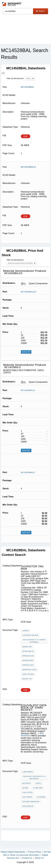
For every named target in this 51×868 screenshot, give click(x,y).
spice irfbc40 (28, 806)
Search (40, 11)
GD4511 (38, 783)
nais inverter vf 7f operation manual (34, 641)
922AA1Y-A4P (27, 647)
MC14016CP (27, 783)
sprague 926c (28, 660)
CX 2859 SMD (38, 788)
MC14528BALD (28, 390)
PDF (26, 136)
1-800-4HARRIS (28, 772)
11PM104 (26, 631)
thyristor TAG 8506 (30, 635)
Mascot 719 (27, 679)
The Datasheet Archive (12, 4)
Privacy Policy (35, 852)
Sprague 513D (28, 656)
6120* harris (27, 797)
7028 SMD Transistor (31, 802)
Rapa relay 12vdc (29, 670)
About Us (39, 858)
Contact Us (27, 858)
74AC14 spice (27, 792)
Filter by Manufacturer (15, 78)
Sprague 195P (28, 665)
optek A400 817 (28, 651)
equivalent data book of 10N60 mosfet (34, 777)
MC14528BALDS (29, 292)
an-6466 (25, 788)
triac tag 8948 (28, 674)
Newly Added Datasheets (13, 852)
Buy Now (26, 352)
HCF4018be (41, 797)
